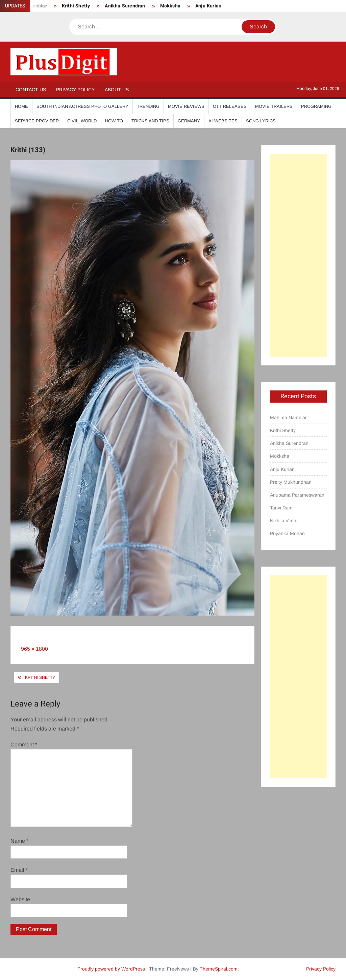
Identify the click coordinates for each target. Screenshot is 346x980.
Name (19, 841)
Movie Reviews (186, 106)
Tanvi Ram (281, 508)
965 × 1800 (34, 649)
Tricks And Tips (150, 121)
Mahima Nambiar (288, 417)
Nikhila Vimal (284, 521)
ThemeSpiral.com (219, 969)
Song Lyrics (261, 121)
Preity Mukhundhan (291, 482)
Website (20, 899)
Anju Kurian (208, 6)
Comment (24, 745)
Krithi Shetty (76, 6)
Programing (316, 106)
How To (114, 121)
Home (21, 106)
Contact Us (31, 90)
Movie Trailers (274, 106)
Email (19, 870)
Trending (148, 106)
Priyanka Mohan (287, 533)
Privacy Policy (75, 90)
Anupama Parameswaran (297, 495)
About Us (117, 90)
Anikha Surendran (125, 6)
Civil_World (82, 121)
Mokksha (170, 6)
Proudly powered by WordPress (111, 969)
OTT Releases (230, 106)
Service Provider (37, 121)
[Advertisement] (299, 255)
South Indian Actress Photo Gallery (82, 106)
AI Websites (223, 121)
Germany (189, 121)
